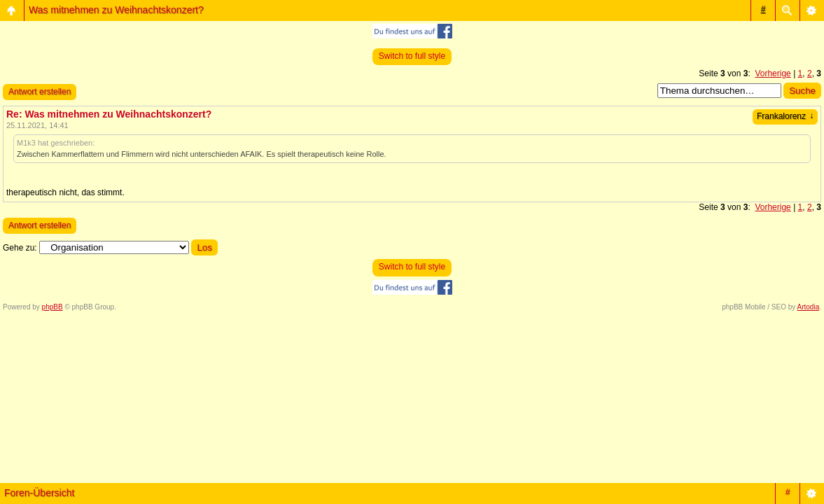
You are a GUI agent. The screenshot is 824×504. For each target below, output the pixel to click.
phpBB (53, 307)
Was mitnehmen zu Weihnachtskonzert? (116, 10)
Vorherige (773, 73)
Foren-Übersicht (39, 493)
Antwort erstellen (40, 92)
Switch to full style (412, 56)
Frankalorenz (785, 116)
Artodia (809, 307)
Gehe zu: (20, 248)
